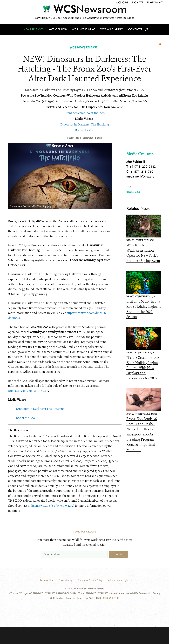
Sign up (119, 554)
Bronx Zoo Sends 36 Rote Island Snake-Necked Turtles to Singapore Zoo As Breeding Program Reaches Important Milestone (142, 434)
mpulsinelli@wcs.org (140, 176)
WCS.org (122, 3)
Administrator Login (118, 580)
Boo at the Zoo (85, 130)
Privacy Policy (65, 580)
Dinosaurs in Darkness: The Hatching (85, 125)
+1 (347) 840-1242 (62, 506)
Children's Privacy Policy (90, 580)
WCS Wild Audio (112, 30)
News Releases (34, 30)
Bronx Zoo (133, 192)
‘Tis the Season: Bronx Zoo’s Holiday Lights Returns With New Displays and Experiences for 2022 (143, 368)
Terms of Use (46, 580)
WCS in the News (84, 30)
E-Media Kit (155, 3)
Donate (138, 3)
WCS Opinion (58, 30)
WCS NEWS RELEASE (84, 47)
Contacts (135, 30)
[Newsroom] (84, 10)
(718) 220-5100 (111, 598)
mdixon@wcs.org (39, 506)
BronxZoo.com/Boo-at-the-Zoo (85, 113)
